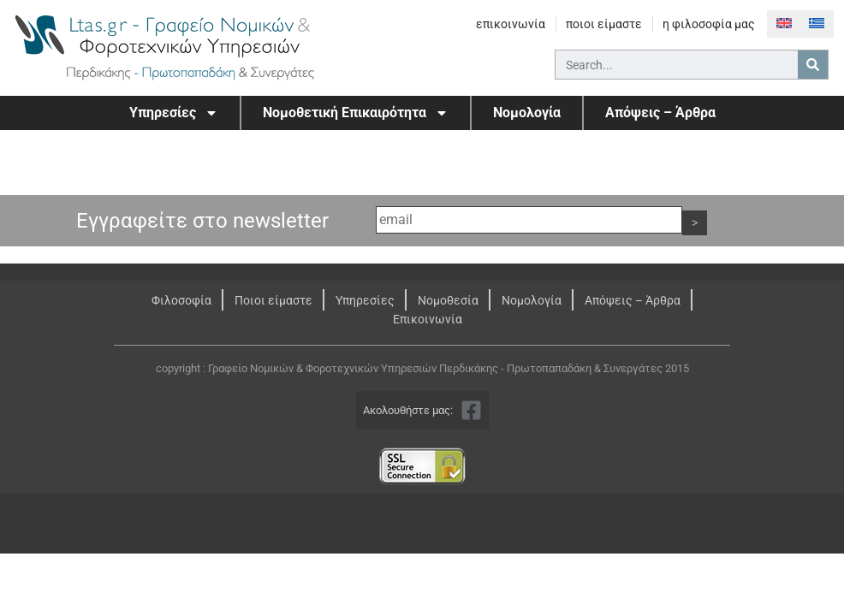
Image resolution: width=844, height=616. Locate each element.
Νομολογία (527, 113)
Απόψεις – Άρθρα (660, 113)
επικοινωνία (511, 24)
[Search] (813, 65)
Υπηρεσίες (174, 113)
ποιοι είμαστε (604, 24)
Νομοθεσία (448, 300)
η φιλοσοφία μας (709, 24)
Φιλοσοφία (181, 300)
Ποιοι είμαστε (273, 300)
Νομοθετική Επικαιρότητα (356, 113)
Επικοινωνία (428, 319)
